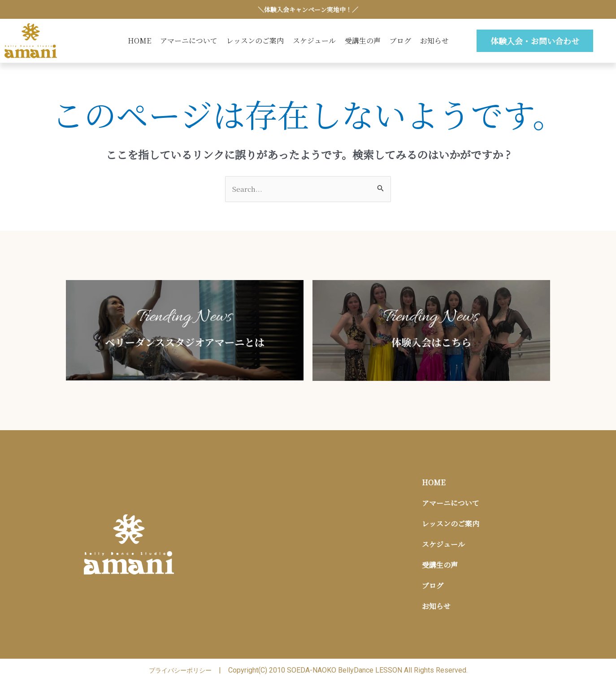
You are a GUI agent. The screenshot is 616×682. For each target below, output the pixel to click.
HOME (139, 41)
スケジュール (314, 41)
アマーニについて (189, 41)
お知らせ (434, 41)
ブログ (400, 41)
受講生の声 (363, 41)
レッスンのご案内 (255, 41)
